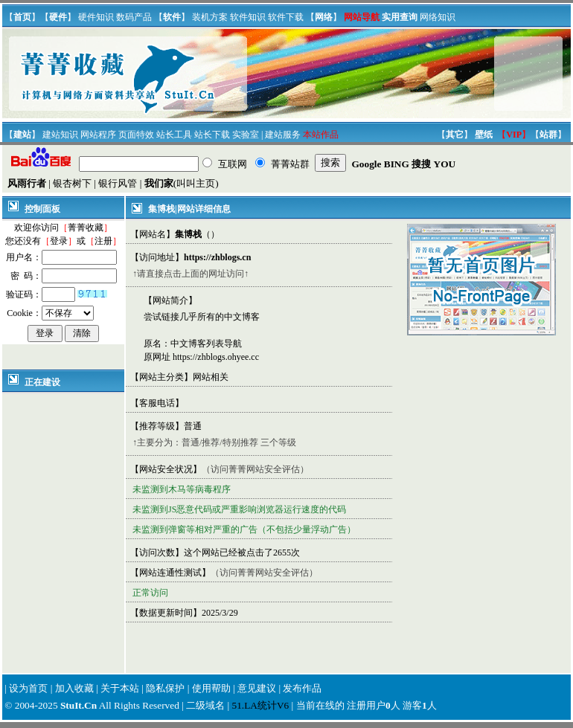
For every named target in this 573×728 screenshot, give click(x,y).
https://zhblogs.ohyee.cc (216, 357)
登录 (59, 241)
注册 (103, 241)
